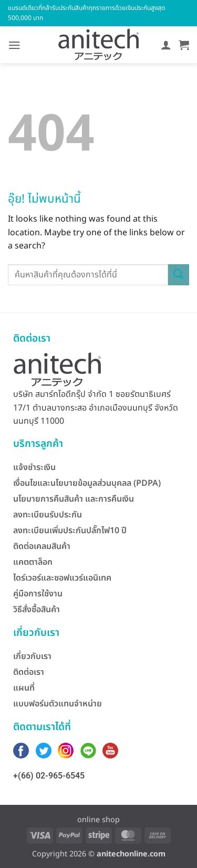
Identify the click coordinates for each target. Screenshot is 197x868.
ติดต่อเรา (29, 672)
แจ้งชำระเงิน (34, 467)
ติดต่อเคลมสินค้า (42, 546)
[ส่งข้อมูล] (179, 275)
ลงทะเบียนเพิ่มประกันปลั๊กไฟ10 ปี (70, 531)
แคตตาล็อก (33, 562)
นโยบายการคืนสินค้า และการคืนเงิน (74, 499)
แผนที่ (24, 688)
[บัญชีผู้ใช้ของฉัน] (166, 45)
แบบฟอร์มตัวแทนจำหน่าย (58, 704)
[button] (14, 45)
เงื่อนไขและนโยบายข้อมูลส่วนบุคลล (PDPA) (87, 483)
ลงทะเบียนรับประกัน (48, 515)
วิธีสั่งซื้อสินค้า (37, 610)
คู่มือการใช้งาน (38, 594)
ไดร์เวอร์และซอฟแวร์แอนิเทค (62, 578)
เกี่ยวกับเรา (32, 656)
